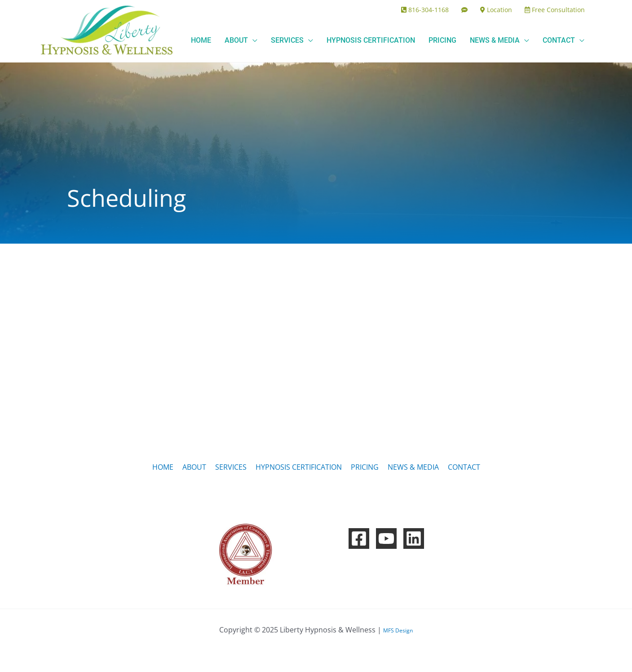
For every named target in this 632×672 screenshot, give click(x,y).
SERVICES (231, 467)
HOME (163, 467)
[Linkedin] (414, 538)
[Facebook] (359, 538)
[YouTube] (386, 538)
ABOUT (194, 467)
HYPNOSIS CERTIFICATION (299, 467)
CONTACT (464, 467)
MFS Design (398, 630)
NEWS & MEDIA (413, 467)
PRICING (365, 467)
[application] (253, 40)
